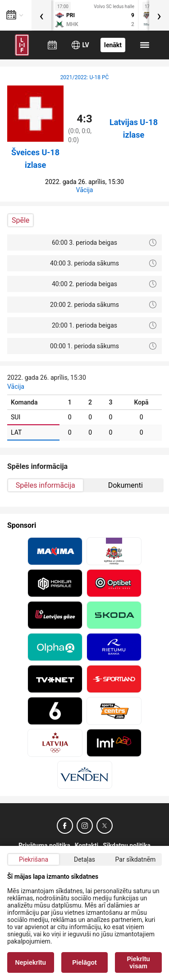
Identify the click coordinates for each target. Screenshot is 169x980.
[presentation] (41, 15)
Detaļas (84, 859)
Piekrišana (34, 859)
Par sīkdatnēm (136, 859)
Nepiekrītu (31, 962)
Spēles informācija (46, 485)
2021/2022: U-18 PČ (85, 77)
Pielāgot (84, 962)
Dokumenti (126, 485)
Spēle (21, 220)
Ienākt (113, 45)
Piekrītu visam (139, 962)
